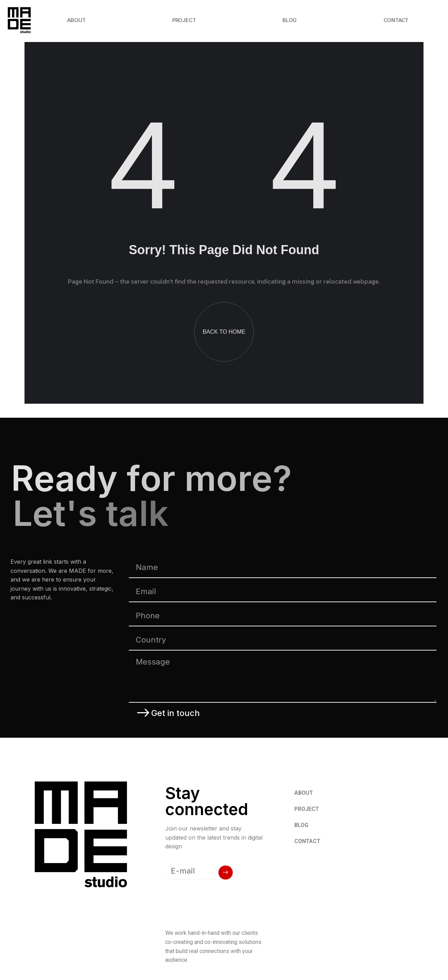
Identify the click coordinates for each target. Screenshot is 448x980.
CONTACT (396, 20)
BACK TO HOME (224, 332)
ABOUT (76, 20)
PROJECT (184, 20)
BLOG (290, 20)
